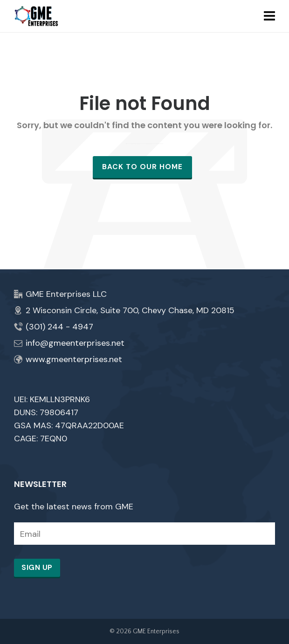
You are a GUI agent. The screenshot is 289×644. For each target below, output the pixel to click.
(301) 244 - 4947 (59, 327)
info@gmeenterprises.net (75, 343)
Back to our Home (142, 167)
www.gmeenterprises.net (74, 359)
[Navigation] (269, 16)
